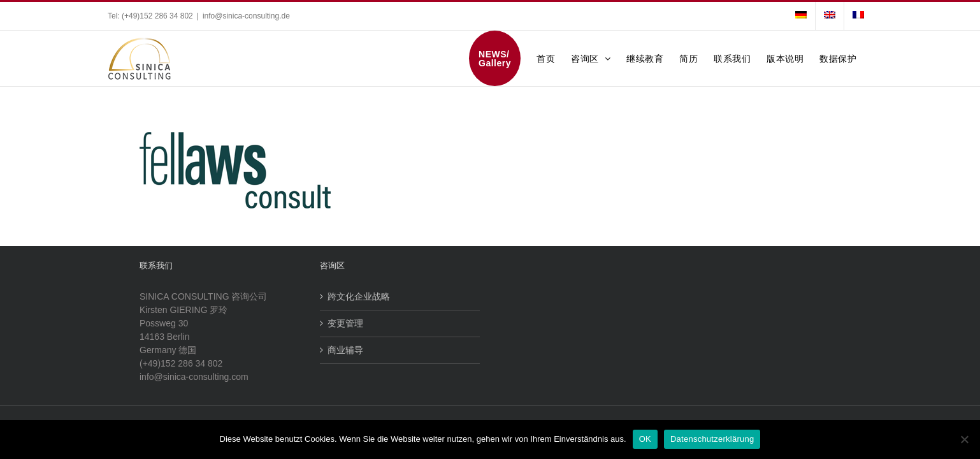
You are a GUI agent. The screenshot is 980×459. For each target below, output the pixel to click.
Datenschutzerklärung (712, 439)
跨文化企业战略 (359, 296)
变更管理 (345, 323)
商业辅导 (345, 350)
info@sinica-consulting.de (246, 16)
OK (645, 439)
